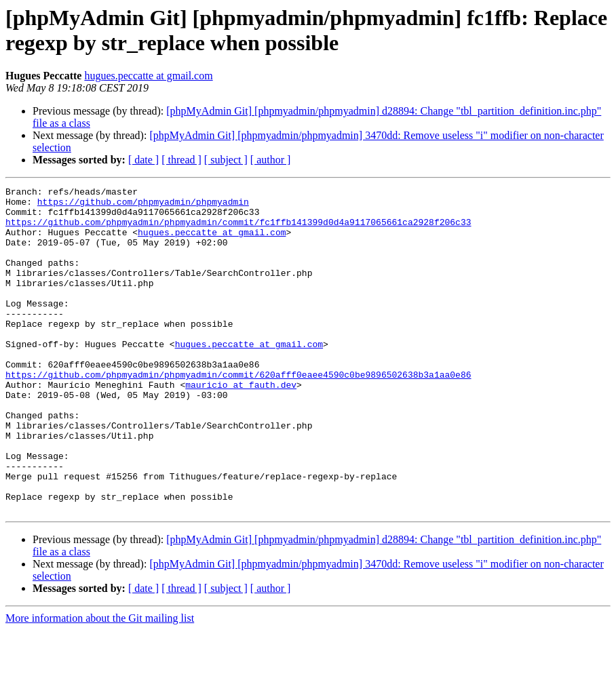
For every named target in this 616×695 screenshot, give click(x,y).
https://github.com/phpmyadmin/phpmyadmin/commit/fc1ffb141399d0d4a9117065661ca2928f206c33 (238, 230)
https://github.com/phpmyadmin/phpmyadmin (143, 205)
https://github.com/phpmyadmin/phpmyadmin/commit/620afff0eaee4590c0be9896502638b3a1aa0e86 (238, 413)
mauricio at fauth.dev (241, 425)
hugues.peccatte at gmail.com (148, 76)
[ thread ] (181, 160)
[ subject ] (226, 160)
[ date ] (143, 160)
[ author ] (271, 160)
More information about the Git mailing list (100, 683)
